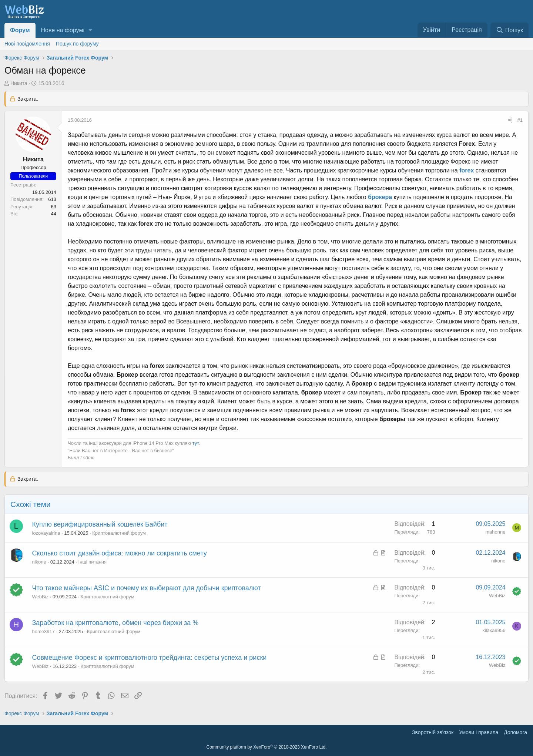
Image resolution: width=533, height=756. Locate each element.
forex (467, 170)
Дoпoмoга (515, 732)
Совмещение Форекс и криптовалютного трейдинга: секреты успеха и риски (150, 658)
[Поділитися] (510, 120)
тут (196, 443)
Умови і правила (479, 732)
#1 (520, 120)
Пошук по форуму (77, 44)
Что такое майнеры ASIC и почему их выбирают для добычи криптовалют (147, 588)
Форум (20, 30)
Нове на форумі (63, 30)
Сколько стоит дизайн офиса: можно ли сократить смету (120, 553)
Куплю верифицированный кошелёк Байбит (100, 524)
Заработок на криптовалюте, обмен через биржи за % (115, 623)
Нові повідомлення (27, 44)
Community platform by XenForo (267, 747)
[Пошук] (509, 30)
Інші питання (93, 562)
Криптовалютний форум (119, 533)
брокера (380, 197)
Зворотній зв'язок (433, 732)
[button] (90, 30)
